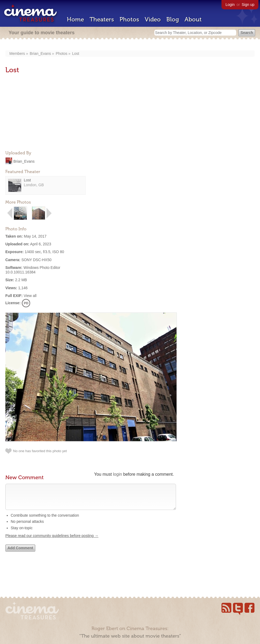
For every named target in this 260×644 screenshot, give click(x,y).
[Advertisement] (45, 113)
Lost (75, 54)
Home (75, 19)
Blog (173, 19)
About (193, 19)
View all (30, 296)
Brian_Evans (40, 54)
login (117, 474)
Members (17, 54)
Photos (129, 19)
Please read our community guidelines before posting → (52, 541)
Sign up (248, 5)
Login (230, 5)
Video (153, 19)
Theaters (102, 19)
